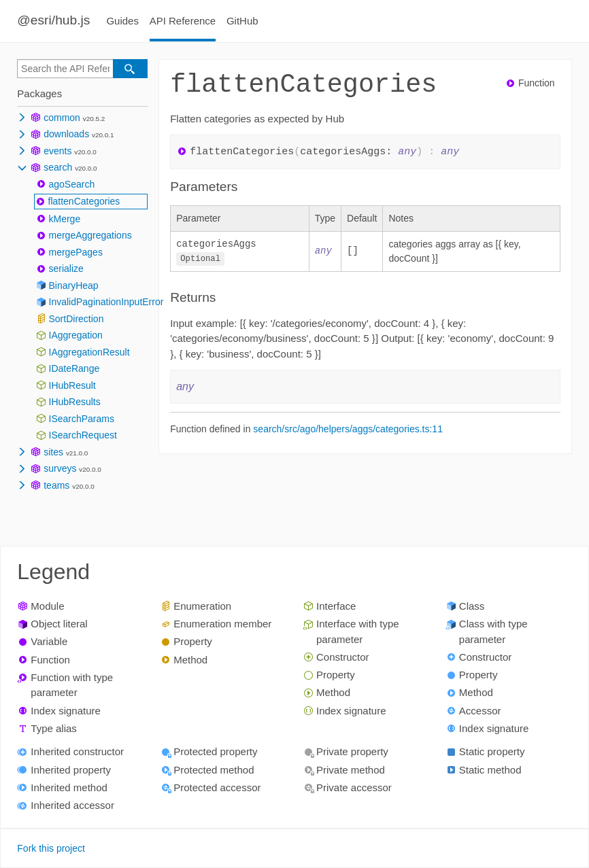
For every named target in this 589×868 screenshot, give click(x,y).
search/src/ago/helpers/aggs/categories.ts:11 (348, 428)
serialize (66, 268)
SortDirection (77, 319)
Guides (122, 21)
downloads (66, 134)
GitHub (242, 21)
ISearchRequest (83, 435)
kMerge (65, 219)
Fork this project (51, 848)
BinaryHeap (74, 285)
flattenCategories (84, 201)
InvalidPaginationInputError (106, 302)
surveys (60, 468)
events (57, 151)
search (58, 167)
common (62, 118)
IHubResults (75, 402)
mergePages (76, 252)
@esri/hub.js (53, 20)
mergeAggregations (90, 235)
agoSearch (72, 184)
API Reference (183, 21)
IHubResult (72, 385)
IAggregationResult (89, 352)
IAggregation (76, 335)
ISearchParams (82, 419)
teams (56, 485)
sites (53, 452)
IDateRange (74, 368)
